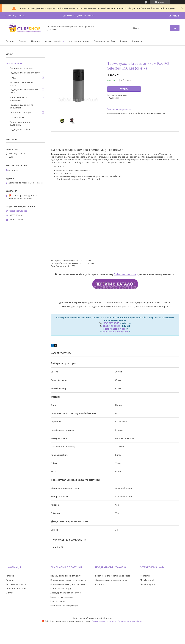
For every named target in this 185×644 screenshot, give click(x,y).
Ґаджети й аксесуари (20, 113)
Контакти (137, 41)
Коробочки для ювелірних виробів (113, 576)
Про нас (23, 41)
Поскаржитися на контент (104, 621)
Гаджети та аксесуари (62, 597)
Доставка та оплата (79, 41)
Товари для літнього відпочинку (20, 123)
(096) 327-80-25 (111, 323)
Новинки (36, 41)
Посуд (13, 77)
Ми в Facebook (147, 580)
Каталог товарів (53, 41)
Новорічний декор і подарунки (19, 99)
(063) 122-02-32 (112, 326)
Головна (10, 41)
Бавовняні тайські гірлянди (64, 605)
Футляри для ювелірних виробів (111, 580)
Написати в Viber (115, 329)
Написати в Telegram (115, 332)
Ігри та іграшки (17, 117)
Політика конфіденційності (131, 621)
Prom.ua (108, 618)
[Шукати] (175, 28)
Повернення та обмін (105, 41)
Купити (124, 89)
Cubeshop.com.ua (125, 274)
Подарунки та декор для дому (25, 73)
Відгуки (124, 41)
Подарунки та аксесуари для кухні (24, 91)
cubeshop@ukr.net (18, 211)
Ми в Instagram (147, 584)
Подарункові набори (20, 129)
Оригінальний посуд (61, 588)
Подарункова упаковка (21, 68)
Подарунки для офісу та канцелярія (21, 106)
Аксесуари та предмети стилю (21, 84)
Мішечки (100, 584)
